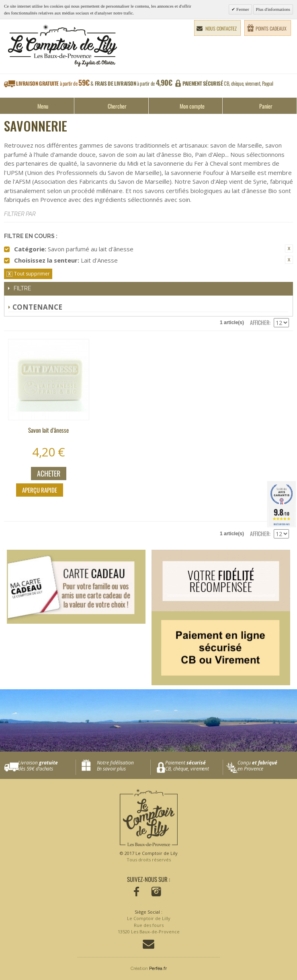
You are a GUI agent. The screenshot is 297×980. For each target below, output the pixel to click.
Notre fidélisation (122, 766)
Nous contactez (221, 28)
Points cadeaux (271, 28)
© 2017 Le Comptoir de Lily (149, 857)
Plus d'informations (273, 9)
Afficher (260, 322)
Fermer (242, 9)
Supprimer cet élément (289, 249)
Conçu (266, 766)
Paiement (194, 766)
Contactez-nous (148, 944)
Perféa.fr (158, 969)
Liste (28, 323)
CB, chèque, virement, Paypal (228, 83)
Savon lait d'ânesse (48, 430)
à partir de (94, 83)
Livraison (47, 766)
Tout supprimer (32, 274)
